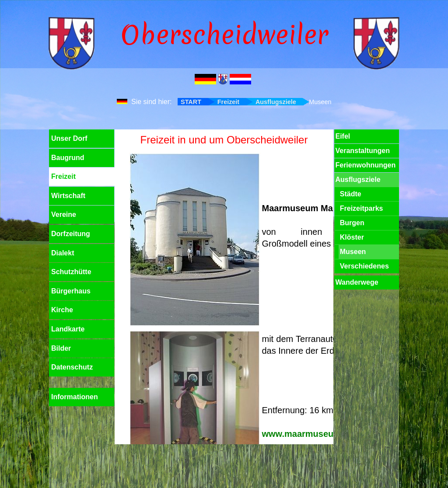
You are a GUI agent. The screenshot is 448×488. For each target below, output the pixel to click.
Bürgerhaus (71, 291)
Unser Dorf (69, 138)
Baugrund (68, 158)
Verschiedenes (364, 266)
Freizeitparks (362, 208)
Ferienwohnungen (365, 165)
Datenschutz (72, 367)
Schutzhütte (71, 272)
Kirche (62, 310)
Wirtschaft (68, 196)
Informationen (75, 397)
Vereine (64, 214)
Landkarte (68, 329)
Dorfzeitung (71, 234)
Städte (351, 194)
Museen (353, 252)
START (191, 102)
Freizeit (228, 102)
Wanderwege (357, 282)
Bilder (61, 348)
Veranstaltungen (362, 151)
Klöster (352, 237)
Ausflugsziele (276, 102)
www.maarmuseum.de (308, 434)
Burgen (352, 223)
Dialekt (63, 253)
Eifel (343, 136)
